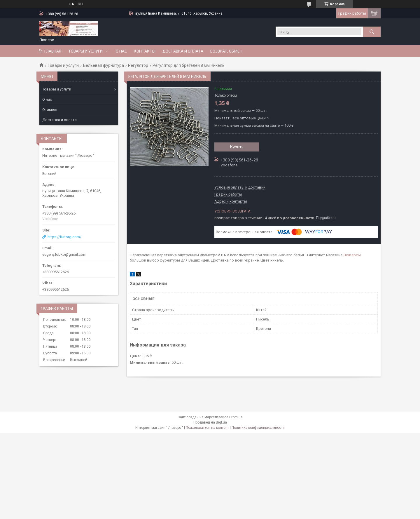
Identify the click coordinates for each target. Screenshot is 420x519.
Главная (53, 51)
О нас (121, 51)
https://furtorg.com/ (64, 237)
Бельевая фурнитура (104, 65)
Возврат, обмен (226, 51)
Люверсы (352, 255)
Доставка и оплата (183, 51)
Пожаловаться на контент (207, 428)
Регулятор (138, 65)
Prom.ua (236, 417)
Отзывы (50, 110)
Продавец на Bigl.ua (210, 422)
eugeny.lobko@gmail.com (64, 254)
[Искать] (372, 32)
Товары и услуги (85, 51)
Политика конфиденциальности (258, 428)
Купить (237, 147)
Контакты (145, 51)
